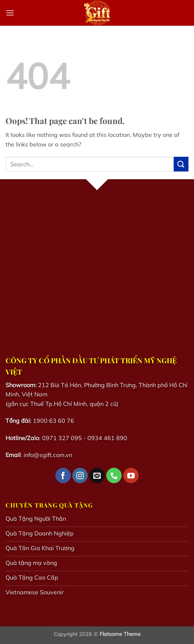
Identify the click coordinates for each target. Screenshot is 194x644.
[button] (10, 13)
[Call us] (114, 475)
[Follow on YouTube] (131, 475)
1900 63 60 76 (53, 421)
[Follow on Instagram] (80, 475)
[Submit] (181, 164)
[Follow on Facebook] (63, 475)
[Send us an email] (97, 475)
